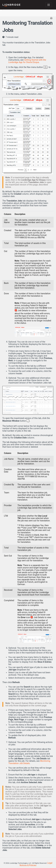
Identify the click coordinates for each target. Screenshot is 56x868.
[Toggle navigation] (49, 5)
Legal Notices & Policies (36, 864)
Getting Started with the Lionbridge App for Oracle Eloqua (27, 61)
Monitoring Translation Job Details (29, 762)
